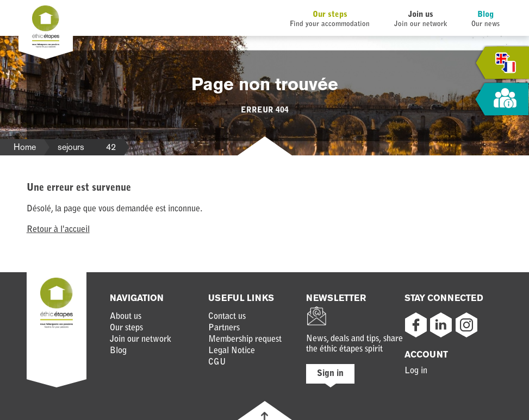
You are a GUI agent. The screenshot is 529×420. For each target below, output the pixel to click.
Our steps (330, 15)
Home (25, 147)
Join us (421, 15)
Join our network (141, 340)
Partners (224, 328)
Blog (486, 15)
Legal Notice (232, 351)
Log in (416, 371)
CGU (217, 362)
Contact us (227, 317)
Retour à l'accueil (58, 230)
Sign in (330, 374)
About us (126, 317)
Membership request (245, 340)
